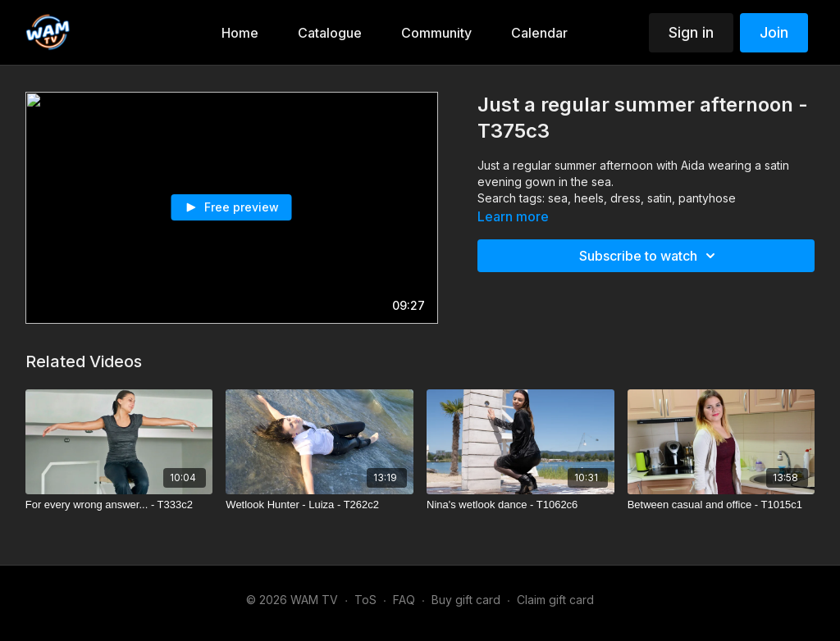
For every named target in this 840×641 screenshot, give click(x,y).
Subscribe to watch (650, 256)
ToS (365, 600)
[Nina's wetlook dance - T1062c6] (520, 505)
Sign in (691, 32)
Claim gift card (555, 600)
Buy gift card (466, 600)
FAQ (404, 600)
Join (774, 32)
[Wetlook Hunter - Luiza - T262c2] (320, 505)
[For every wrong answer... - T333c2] (119, 505)
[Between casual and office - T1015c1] (721, 505)
